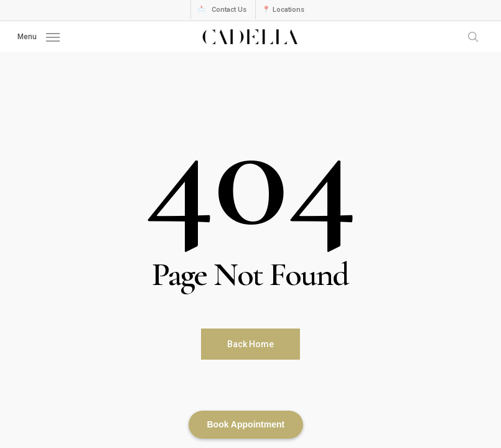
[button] (39, 36)
